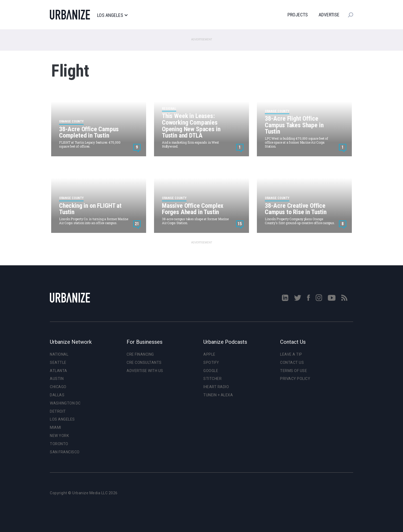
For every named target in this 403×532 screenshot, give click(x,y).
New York (59, 436)
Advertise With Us (145, 371)
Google (211, 371)
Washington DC (65, 403)
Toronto (59, 444)
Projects (298, 15)
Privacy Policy (295, 379)
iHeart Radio (216, 387)
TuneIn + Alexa (218, 395)
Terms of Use (294, 371)
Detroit (58, 411)
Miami (56, 427)
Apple (209, 354)
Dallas (57, 395)
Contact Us (292, 362)
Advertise (329, 15)
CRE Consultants (144, 362)
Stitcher (212, 379)
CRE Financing (140, 354)
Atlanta (59, 371)
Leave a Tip (291, 354)
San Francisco (65, 452)
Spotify (211, 362)
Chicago (58, 387)
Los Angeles (112, 15)
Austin (57, 379)
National (59, 354)
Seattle (58, 362)
